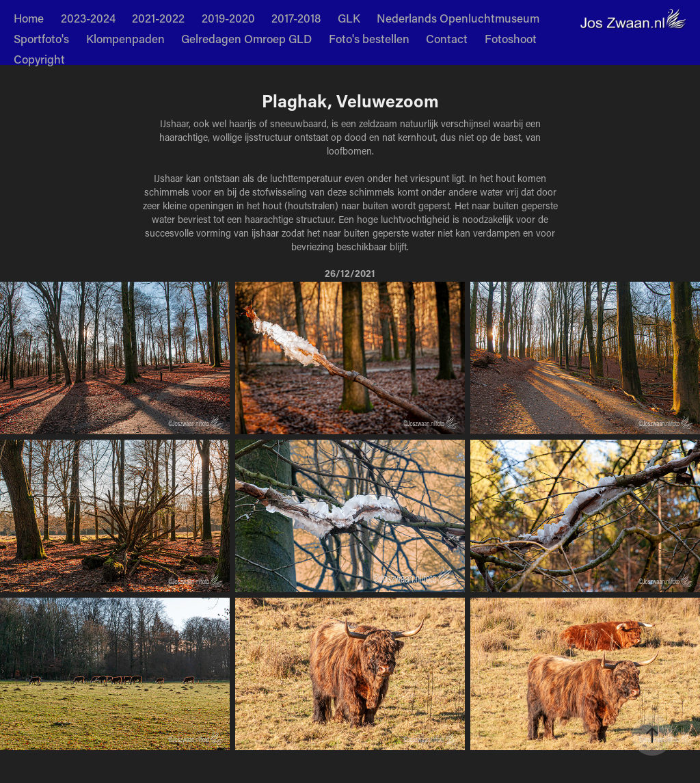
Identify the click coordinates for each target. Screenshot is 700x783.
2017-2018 (296, 18)
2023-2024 (88, 18)
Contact (447, 38)
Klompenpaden (125, 38)
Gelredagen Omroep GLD (246, 38)
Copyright (39, 59)
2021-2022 (158, 18)
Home (29, 18)
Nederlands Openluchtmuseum (458, 18)
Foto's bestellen (369, 38)
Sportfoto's (41, 38)
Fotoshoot (511, 38)
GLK (349, 18)
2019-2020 (228, 18)
